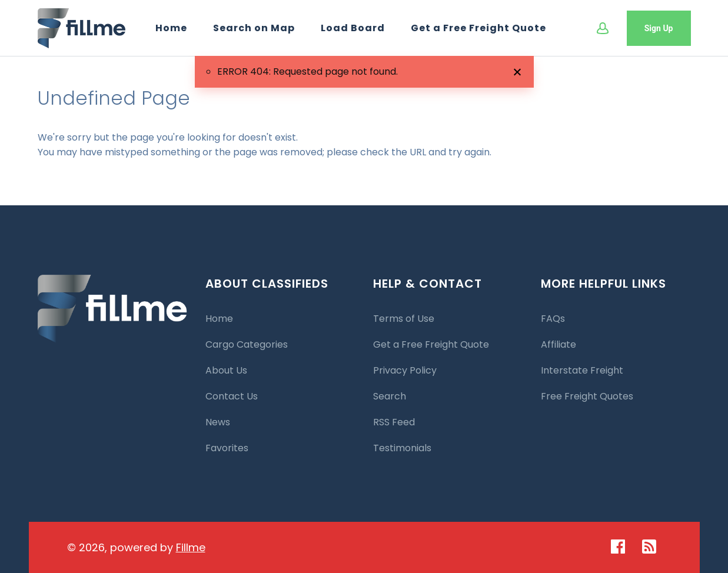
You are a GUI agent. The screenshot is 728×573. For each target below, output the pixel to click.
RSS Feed (394, 422)
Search (390, 396)
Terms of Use (404, 319)
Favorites (227, 448)
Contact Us (232, 396)
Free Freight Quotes (587, 396)
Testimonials (402, 448)
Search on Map (254, 28)
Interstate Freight (582, 370)
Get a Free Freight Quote (478, 28)
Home (171, 28)
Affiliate (559, 344)
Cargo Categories (247, 344)
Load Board (353, 28)
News (218, 422)
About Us (226, 370)
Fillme (191, 547)
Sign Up (659, 28)
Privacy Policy (405, 370)
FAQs (553, 319)
